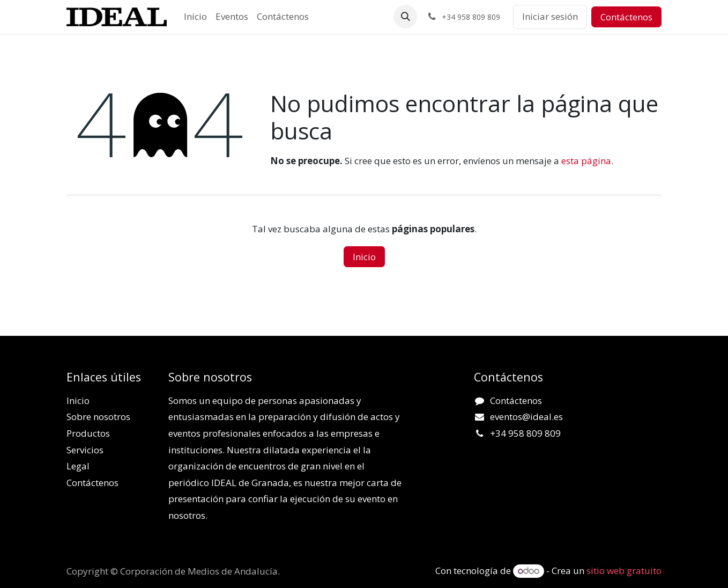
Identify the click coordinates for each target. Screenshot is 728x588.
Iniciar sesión (550, 16)
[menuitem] (195, 17)
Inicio (364, 257)
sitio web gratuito (624, 571)
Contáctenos (626, 17)
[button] (405, 17)
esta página (586, 161)
